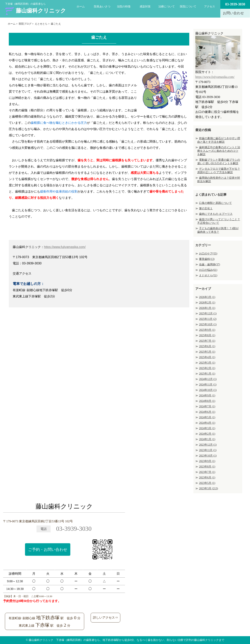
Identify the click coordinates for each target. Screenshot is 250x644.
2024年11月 (208, 385)
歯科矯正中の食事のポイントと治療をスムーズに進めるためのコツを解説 (219, 151)
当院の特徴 (124, 7)
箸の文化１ (206, 208)
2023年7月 (207, 472)
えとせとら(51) (208, 275)
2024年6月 (207, 412)
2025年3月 (207, 363)
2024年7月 (207, 406)
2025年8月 (207, 335)
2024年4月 (207, 423)
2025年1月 (207, 374)
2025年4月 (207, 357)
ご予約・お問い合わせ (48, 549)
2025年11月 (208, 319)
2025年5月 (207, 352)
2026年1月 (207, 308)
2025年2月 (207, 368)
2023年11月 (208, 450)
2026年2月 (207, 303)
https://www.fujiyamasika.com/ (65, 247)
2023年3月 (208, 488)
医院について (188, 7)
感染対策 (145, 7)
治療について (167, 7)
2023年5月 (207, 483)
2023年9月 (207, 461)
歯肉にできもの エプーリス (216, 214)
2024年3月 (207, 428)
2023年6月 (207, 478)
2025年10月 (208, 324)
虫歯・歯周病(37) (209, 264)
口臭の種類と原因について (215, 203)
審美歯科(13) (207, 259)
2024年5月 (207, 417)
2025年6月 (207, 346)
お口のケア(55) (208, 254)
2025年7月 (207, 341)
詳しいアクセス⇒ (105, 618)
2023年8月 (207, 467)
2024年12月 (208, 379)
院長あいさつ (102, 7)
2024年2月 (207, 434)
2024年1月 (207, 439)
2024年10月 (208, 390)
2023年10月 (208, 456)
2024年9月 (207, 396)
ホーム (81, 7)
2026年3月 (207, 297)
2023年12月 (208, 445)
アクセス (210, 7)
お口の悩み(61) (208, 270)
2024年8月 (207, 401)
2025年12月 (208, 314)
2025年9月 (207, 330)
